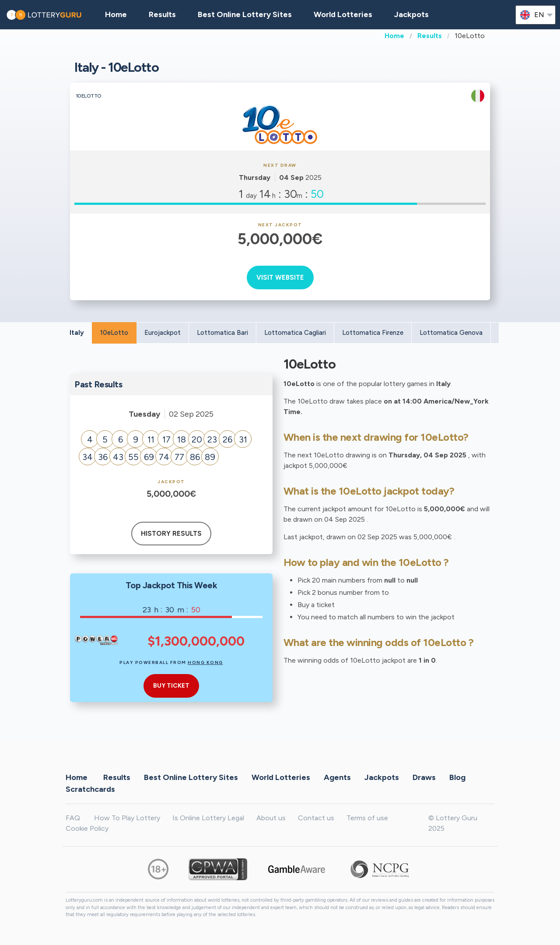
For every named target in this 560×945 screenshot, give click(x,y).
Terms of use (367, 818)
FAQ (73, 818)
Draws (424, 777)
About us (271, 818)
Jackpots (411, 14)
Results (430, 36)
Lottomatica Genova (451, 333)
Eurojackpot (163, 333)
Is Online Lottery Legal (208, 818)
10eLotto (114, 333)
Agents (337, 777)
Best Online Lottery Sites (245, 14)
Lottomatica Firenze (373, 333)
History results (171, 534)
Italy (77, 333)
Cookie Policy (87, 828)
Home (394, 36)
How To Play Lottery (127, 818)
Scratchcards (90, 789)
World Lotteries (343, 14)
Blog (457, 777)
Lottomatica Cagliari (295, 333)
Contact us (316, 818)
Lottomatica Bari (222, 333)
